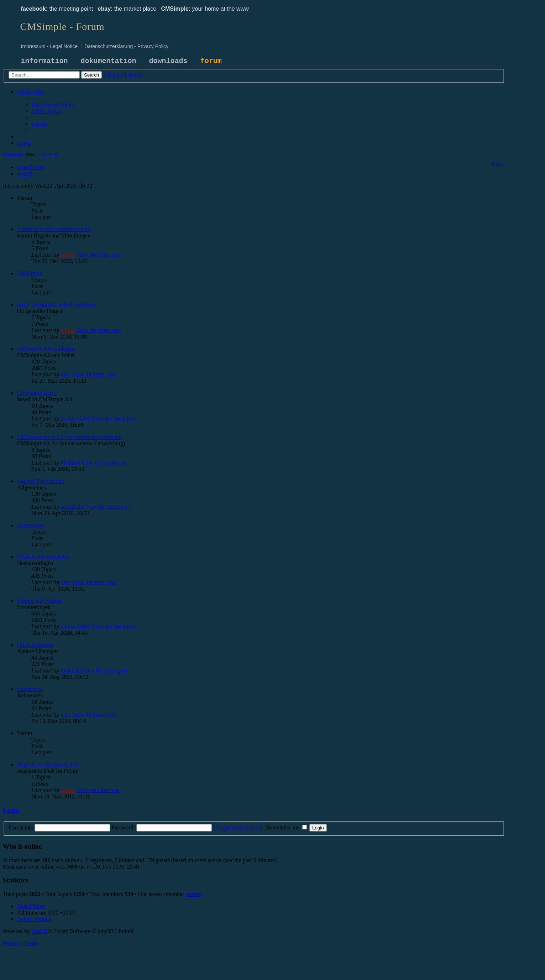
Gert (65, 374)
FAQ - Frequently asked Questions (57, 305)
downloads (168, 61)
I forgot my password (238, 827)
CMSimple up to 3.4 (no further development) (70, 437)
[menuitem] (53, 104)
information (44, 61)
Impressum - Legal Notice (49, 46)
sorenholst (72, 507)
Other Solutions (35, 645)
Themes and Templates (43, 557)
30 (50, 154)
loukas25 (71, 670)
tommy (194, 894)
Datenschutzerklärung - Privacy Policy (126, 46)
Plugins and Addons (40, 601)
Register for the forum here (48, 764)
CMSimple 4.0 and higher (47, 349)
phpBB (39, 931)
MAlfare (70, 463)
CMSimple (30, 273)
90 (56, 154)
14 (45, 154)
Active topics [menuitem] (14, 154)
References (30, 689)
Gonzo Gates (75, 418)
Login (11, 810)
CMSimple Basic (37, 393)
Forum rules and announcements (54, 229)
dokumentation (109, 61)
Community (31, 525)
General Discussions (40, 481)
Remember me (286, 827)
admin (68, 255)
